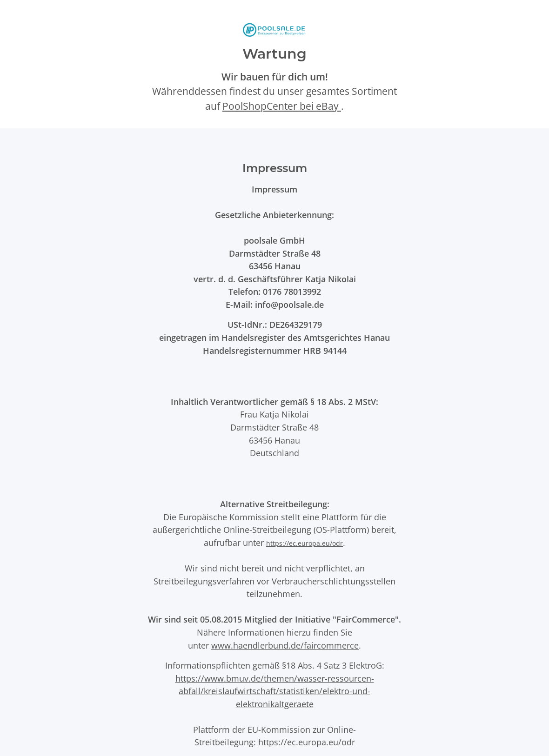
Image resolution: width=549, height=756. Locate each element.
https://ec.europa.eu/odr (305, 543)
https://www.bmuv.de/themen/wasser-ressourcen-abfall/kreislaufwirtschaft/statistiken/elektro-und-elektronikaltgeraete (275, 691)
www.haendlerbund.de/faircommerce (285, 645)
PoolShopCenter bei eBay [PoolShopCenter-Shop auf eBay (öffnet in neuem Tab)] (282, 106)
